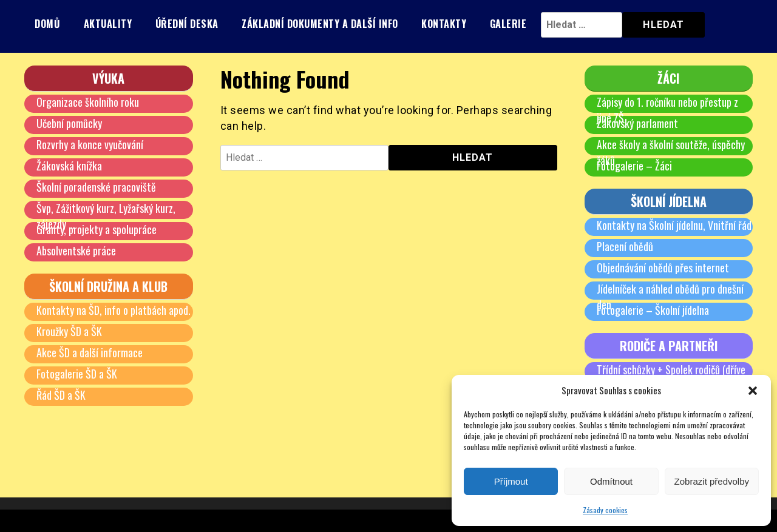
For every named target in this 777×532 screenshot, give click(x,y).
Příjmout (511, 481)
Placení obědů (625, 246)
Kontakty (444, 24)
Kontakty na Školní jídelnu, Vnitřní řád (674, 225)
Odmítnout (611, 481)
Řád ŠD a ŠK (61, 395)
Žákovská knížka (69, 166)
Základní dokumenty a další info (320, 24)
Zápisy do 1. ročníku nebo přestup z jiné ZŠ (667, 110)
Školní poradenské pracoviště (96, 187)
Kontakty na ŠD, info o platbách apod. (114, 310)
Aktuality (108, 24)
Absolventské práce (76, 251)
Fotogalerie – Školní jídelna (653, 310)
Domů (47, 24)
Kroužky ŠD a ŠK (69, 331)
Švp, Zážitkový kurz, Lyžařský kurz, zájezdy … (106, 216)
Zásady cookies (605, 510)
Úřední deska (187, 24)
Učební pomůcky (69, 123)
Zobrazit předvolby (712, 481)
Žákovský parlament (637, 123)
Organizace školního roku (88, 102)
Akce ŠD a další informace (90, 352)
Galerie (508, 24)
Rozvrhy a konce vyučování (90, 144)
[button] (753, 391)
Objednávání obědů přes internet (663, 268)
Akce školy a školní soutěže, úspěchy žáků (671, 152)
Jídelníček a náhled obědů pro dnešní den (670, 297)
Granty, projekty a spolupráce (97, 229)
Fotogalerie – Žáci (634, 166)
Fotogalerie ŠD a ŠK (77, 374)
